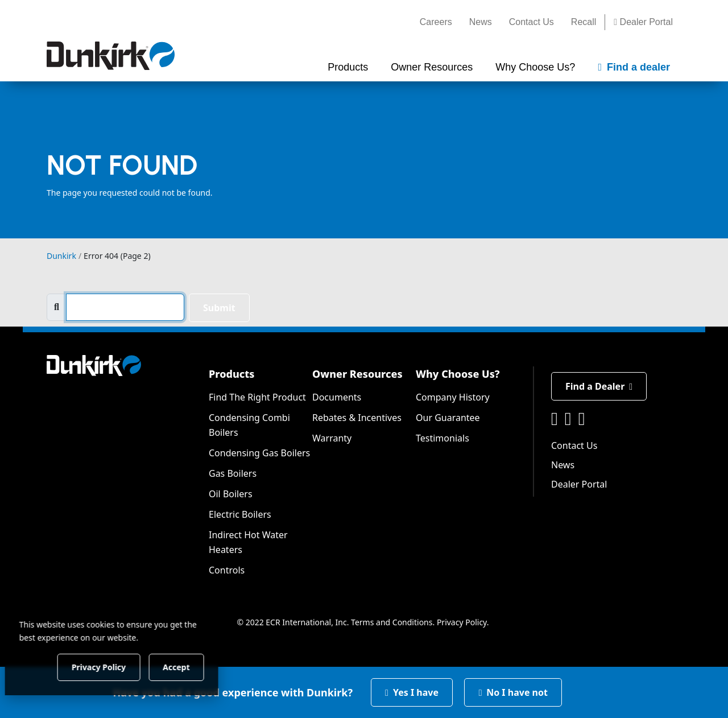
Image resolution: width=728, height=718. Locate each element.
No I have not (513, 692)
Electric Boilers (240, 514)
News (481, 22)
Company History (453, 397)
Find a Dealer (599, 386)
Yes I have (412, 692)
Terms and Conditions (392, 622)
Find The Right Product (257, 397)
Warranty (332, 438)
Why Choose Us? (458, 374)
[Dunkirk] (111, 56)
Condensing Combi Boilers (249, 425)
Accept (194, 667)
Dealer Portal (643, 22)
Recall (584, 22)
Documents (337, 397)
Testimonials (442, 438)
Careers (436, 22)
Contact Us (531, 22)
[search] (125, 307)
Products (231, 374)
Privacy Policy (462, 622)
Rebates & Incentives (357, 418)
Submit (219, 308)
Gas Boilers (233, 473)
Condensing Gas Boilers (259, 453)
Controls (227, 570)
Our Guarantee (448, 418)
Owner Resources (357, 374)
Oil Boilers (231, 494)
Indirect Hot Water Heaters (248, 542)
